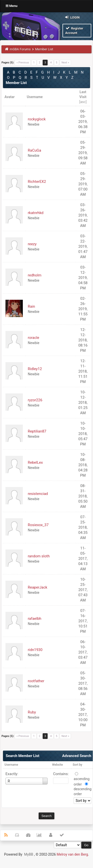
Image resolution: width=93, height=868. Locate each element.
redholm (35, 275)
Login (72, 17)
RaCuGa (34, 150)
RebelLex (35, 462)
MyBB (29, 854)
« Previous (23, 63)
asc (83, 102)
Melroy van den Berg (72, 854)
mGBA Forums (20, 49)
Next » (65, 63)
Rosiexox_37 (38, 525)
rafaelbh (35, 619)
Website (57, 765)
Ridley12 (35, 369)
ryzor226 (35, 400)
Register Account (74, 30)
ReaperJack (38, 587)
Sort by (77, 765)
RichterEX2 (37, 182)
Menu (12, 6)
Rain (31, 306)
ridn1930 (35, 650)
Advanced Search (77, 756)
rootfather (36, 681)
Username (11, 765)
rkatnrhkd (36, 213)
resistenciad (38, 494)
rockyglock (37, 119)
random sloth (39, 556)
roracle (33, 338)
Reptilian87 (37, 431)
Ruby (32, 712)
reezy (32, 244)
